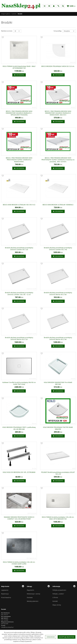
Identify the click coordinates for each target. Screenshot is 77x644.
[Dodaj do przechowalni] (3, 37)
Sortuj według (58, 31)
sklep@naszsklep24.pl (7, 627)
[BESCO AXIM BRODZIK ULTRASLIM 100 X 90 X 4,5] (19, 205)
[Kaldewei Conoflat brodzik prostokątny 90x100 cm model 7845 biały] (19, 383)
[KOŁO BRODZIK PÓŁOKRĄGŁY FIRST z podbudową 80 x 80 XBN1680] (19, 428)
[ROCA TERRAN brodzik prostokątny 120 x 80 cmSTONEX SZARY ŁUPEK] (19, 563)
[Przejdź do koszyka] (73, 6)
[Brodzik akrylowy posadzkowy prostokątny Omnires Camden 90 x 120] (19, 249)
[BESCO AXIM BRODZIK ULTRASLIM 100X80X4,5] (58, 205)
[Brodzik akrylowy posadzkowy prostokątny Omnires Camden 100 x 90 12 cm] (19, 294)
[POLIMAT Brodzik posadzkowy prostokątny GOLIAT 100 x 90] (58, 473)
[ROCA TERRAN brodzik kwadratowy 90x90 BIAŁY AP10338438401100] (19, 67)
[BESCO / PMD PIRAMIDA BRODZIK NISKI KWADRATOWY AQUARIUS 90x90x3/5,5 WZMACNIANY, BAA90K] (58, 113)
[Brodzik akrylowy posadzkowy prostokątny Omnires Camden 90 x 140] (58, 249)
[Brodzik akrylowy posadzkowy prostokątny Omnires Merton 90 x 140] (58, 338)
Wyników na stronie (7, 31)
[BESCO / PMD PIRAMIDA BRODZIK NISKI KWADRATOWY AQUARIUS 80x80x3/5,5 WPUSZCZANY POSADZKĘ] (19, 113)
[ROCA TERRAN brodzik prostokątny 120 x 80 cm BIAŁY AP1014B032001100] (58, 518)
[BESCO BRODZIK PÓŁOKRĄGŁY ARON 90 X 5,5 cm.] (58, 66)
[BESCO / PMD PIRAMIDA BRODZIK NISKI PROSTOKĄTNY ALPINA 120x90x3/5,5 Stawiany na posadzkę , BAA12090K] (58, 160)
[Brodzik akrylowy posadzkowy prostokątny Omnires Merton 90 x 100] (58, 294)
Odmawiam (51, 637)
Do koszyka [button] (19, 75)
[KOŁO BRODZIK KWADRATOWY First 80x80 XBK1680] (58, 383)
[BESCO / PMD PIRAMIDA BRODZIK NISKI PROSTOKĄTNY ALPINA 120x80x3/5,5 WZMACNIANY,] (19, 160)
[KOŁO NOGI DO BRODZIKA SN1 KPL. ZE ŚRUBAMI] (19, 472)
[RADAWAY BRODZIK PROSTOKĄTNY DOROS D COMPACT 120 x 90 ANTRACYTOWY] (19, 518)
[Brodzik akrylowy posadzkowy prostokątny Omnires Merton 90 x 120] (19, 338)
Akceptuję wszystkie (67, 637)
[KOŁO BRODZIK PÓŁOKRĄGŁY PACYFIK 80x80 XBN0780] (58, 428)
